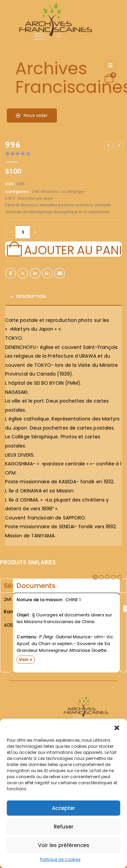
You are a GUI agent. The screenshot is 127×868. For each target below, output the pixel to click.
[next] (119, 146)
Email (60, 273)
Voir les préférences (64, 845)
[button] (117, 727)
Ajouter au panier (73, 249)
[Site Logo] (55, 24)
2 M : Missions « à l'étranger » (59, 192)
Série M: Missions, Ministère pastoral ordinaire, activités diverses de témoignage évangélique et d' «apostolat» (58, 208)
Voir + (26, 659)
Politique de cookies (60, 859)
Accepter (63, 808)
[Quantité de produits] (23, 232)
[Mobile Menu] (110, 66)
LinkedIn (35, 273)
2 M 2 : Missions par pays (29, 198)
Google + (47, 273)
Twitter (23, 273)
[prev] (109, 146)
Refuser (64, 827)
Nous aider (32, 115)
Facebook (10, 273)
